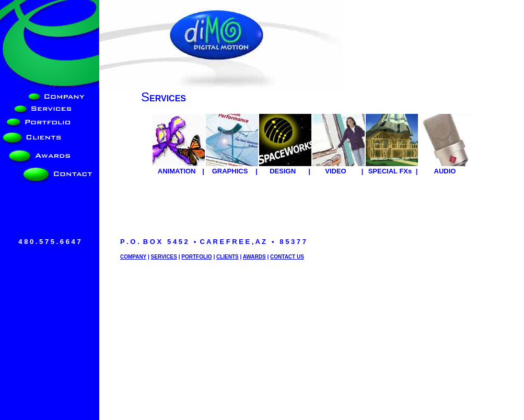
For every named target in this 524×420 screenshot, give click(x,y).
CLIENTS (228, 257)
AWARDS (254, 257)
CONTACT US (287, 257)
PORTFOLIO (196, 257)
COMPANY (133, 257)
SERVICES (164, 257)
